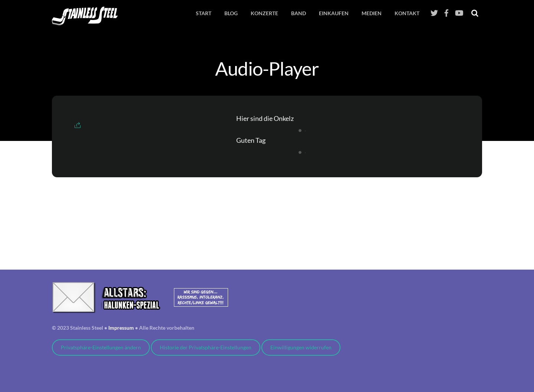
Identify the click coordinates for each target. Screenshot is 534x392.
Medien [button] (372, 13)
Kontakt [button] (407, 13)
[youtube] (459, 11)
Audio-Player (267, 68)
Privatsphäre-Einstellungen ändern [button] (101, 347)
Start (204, 13)
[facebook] (446, 11)
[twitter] (434, 11)
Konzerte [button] (264, 13)
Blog (231, 13)
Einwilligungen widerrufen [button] (301, 347)
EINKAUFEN (334, 13)
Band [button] (299, 13)
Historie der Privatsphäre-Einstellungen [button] (206, 347)
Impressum (121, 328)
